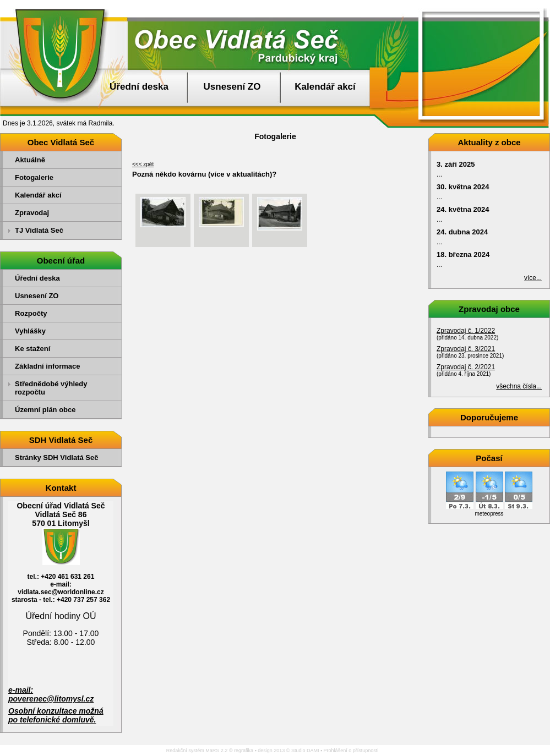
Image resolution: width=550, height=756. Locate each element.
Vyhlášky (30, 331)
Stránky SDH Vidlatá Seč (57, 458)
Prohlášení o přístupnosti (351, 750)
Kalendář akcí (325, 87)
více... (533, 278)
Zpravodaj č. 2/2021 (466, 367)
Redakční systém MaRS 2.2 (197, 750)
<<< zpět (143, 164)
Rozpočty (31, 313)
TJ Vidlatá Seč (39, 230)
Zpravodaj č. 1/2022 (466, 331)
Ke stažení (32, 349)
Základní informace (47, 366)
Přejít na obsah (525, 5)
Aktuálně (30, 160)
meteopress (489, 514)
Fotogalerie (34, 177)
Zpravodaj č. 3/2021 (466, 349)
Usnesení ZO (232, 87)
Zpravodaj (32, 213)
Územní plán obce (45, 410)
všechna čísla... (519, 386)
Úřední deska (139, 87)
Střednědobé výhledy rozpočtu (51, 388)
